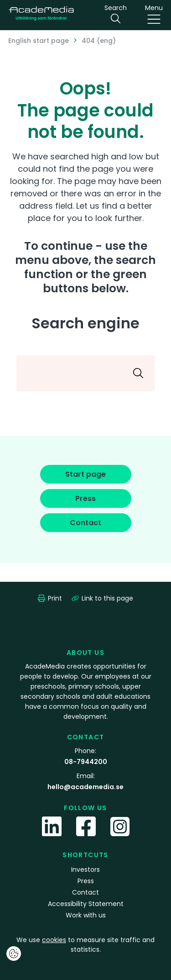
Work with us (86, 915)
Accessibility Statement (86, 904)
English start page (39, 41)
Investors (85, 869)
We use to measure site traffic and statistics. (85, 945)
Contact (85, 892)
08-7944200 (86, 762)
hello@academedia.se (85, 787)
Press (86, 881)
